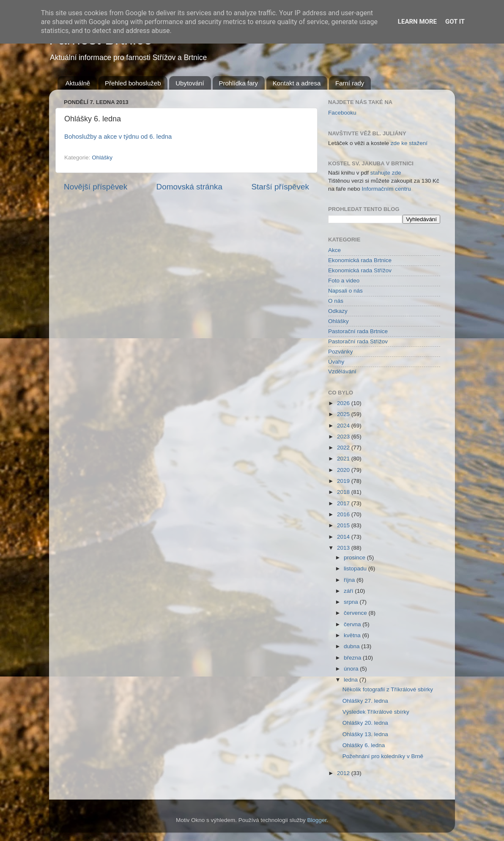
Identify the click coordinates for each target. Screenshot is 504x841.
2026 (344, 403)
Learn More (417, 22)
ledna (352, 680)
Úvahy (336, 362)
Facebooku (342, 113)
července (356, 613)
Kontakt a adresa (297, 83)
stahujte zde (386, 173)
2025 (344, 414)
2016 (344, 514)
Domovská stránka (189, 187)
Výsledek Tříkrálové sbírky (376, 712)
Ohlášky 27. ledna (365, 701)
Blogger (317, 820)
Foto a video (344, 281)
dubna (352, 646)
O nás (336, 301)
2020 (344, 470)
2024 (344, 426)
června (353, 624)
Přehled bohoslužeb (133, 83)
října (350, 580)
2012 (344, 773)
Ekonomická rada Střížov (360, 270)
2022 (344, 448)
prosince (355, 557)
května (353, 635)
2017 (344, 503)
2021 (344, 459)
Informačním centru (386, 189)
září (349, 591)
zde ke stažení (409, 143)
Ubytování (190, 83)
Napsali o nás (345, 291)
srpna (352, 602)
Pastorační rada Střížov (358, 341)
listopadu (356, 568)
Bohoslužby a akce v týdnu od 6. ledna (118, 137)
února (352, 669)
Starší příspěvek (281, 187)
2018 (344, 492)
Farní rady (350, 83)
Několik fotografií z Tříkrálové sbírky (388, 689)
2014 (344, 537)
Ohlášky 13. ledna (365, 734)
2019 (344, 481)
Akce (334, 250)
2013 (344, 548)
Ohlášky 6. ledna (364, 745)
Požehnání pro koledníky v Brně (383, 756)
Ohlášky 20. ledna (365, 723)
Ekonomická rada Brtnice (360, 260)
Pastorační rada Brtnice (358, 331)
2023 (344, 437)
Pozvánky (341, 352)
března (353, 658)
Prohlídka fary (239, 83)
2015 (344, 525)
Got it (455, 22)
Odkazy (338, 311)
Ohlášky (102, 158)
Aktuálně (78, 83)
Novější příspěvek (96, 187)
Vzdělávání (342, 371)
